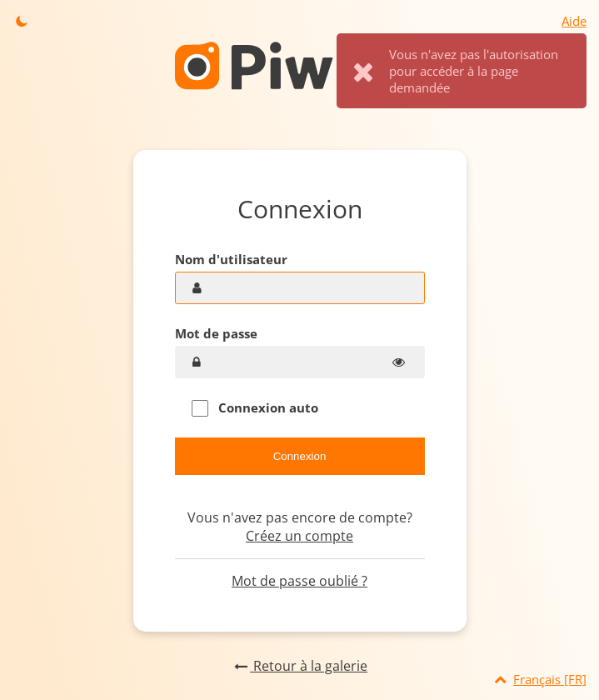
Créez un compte (299, 536)
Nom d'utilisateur (231, 259)
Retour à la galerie (299, 666)
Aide (574, 21)
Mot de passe (216, 333)
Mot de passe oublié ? (299, 581)
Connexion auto (255, 408)
